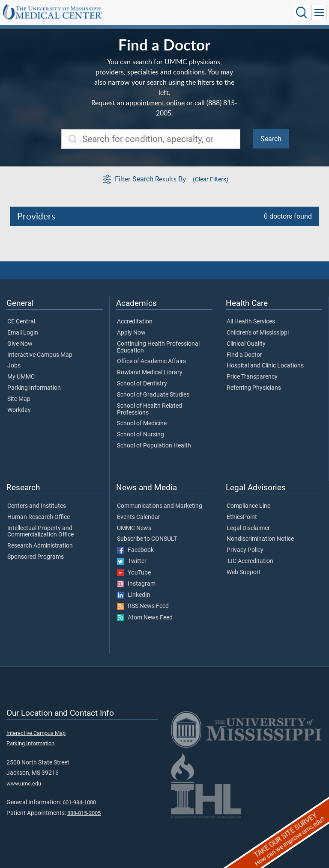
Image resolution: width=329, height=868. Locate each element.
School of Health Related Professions (150, 409)
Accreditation (135, 322)
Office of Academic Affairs (151, 361)
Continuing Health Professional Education (158, 347)
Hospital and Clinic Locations (265, 366)
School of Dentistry (142, 384)
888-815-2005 (84, 813)
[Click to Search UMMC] (302, 12)
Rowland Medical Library (150, 373)
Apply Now (131, 333)
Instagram (136, 584)
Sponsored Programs (36, 557)
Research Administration (40, 546)
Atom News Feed (145, 618)
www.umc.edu (24, 784)
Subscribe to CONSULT (147, 539)
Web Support (244, 572)
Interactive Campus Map (40, 355)
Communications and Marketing (160, 506)
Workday (19, 410)
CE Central (21, 322)
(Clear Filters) (211, 179)
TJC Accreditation (250, 561)
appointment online (155, 103)
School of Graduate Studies (153, 395)
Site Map (19, 399)
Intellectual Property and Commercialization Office (40, 532)
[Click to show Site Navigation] (319, 12)
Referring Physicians (254, 388)
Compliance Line (248, 506)
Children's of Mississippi (258, 333)
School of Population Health (154, 446)
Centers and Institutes (37, 506)
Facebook (135, 550)
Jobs (14, 366)
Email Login (23, 333)
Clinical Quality (246, 344)
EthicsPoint (242, 517)
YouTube (134, 573)
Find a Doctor (244, 355)
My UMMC (21, 377)
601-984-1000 (79, 802)
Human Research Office (39, 517)
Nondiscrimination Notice (260, 539)
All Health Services (251, 322)
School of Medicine (142, 424)
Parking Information (34, 388)
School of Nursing (141, 435)
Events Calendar (139, 517)
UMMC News (134, 528)
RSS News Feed (143, 606)
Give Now (20, 344)
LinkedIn (134, 595)
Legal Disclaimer (248, 528)
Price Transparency (252, 377)
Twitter (132, 561)
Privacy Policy (245, 550)
